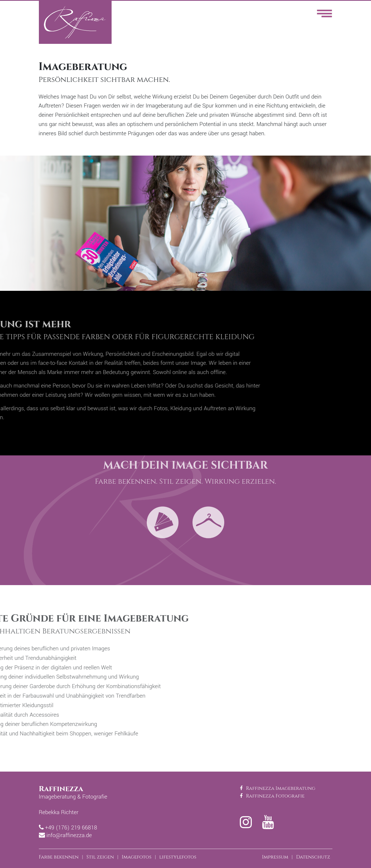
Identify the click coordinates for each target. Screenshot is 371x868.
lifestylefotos (178, 857)
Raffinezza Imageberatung (278, 788)
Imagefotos (136, 857)
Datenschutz (313, 857)
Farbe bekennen (59, 857)
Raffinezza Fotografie (272, 796)
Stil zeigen (100, 857)
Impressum (275, 857)
